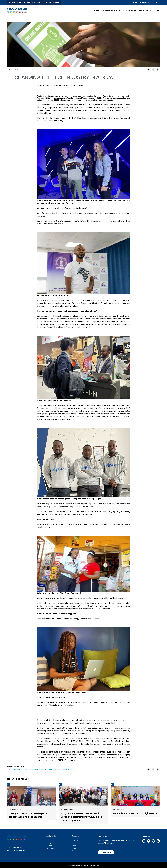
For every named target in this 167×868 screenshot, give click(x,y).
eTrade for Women (33, 2)
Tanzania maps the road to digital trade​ (135, 813)
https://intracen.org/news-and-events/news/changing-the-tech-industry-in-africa (43, 769)
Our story (49, 841)
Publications (76, 851)
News (74, 846)
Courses (75, 841)
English (137, 2)
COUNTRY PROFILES (128, 10)
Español (155, 2)
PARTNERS (143, 10)
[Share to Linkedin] (158, 69)
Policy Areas (50, 851)
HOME (96, 10)
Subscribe (106, 852)
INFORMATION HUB (109, 10)
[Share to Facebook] (148, 69)
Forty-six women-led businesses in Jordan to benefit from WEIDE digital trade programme (82, 817)
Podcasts (75, 848)
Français (146, 2)
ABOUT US (155, 10)
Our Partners (50, 843)
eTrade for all (15, 2)
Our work (49, 846)
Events (74, 843)
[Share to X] (153, 69)
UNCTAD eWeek (52, 2)
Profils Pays (50, 848)
